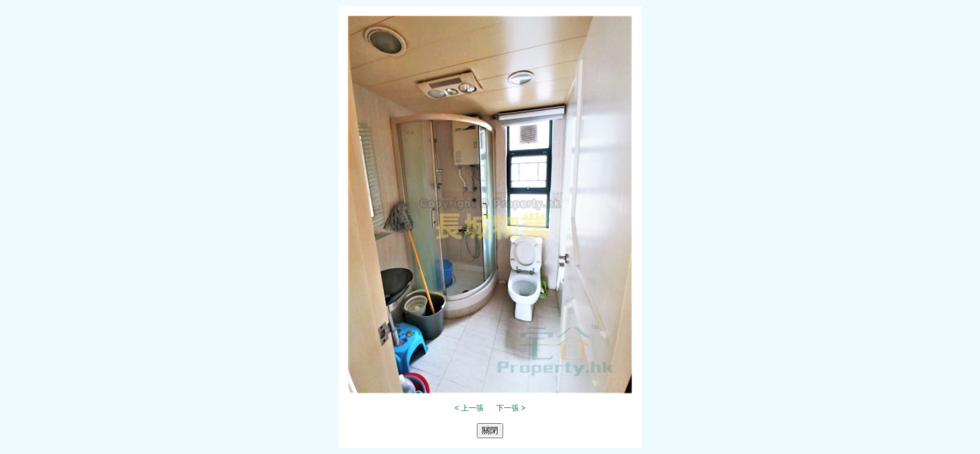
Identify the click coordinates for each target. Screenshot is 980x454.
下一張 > (511, 408)
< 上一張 (469, 408)
